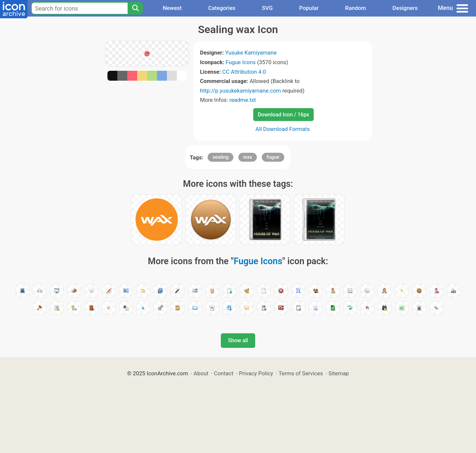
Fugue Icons (241, 62)
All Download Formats (283, 129)
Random (356, 8)
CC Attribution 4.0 (244, 72)
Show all (238, 340)
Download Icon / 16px (283, 115)
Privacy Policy (256, 373)
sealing (220, 157)
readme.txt (243, 100)
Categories (222, 8)
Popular (309, 8)
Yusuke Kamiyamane (251, 53)
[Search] (135, 8)
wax (248, 157)
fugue (273, 157)
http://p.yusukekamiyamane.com (240, 91)
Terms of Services (301, 373)
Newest (172, 8)
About (201, 373)
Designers (405, 8)
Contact (224, 373)
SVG (267, 8)
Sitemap (339, 373)
